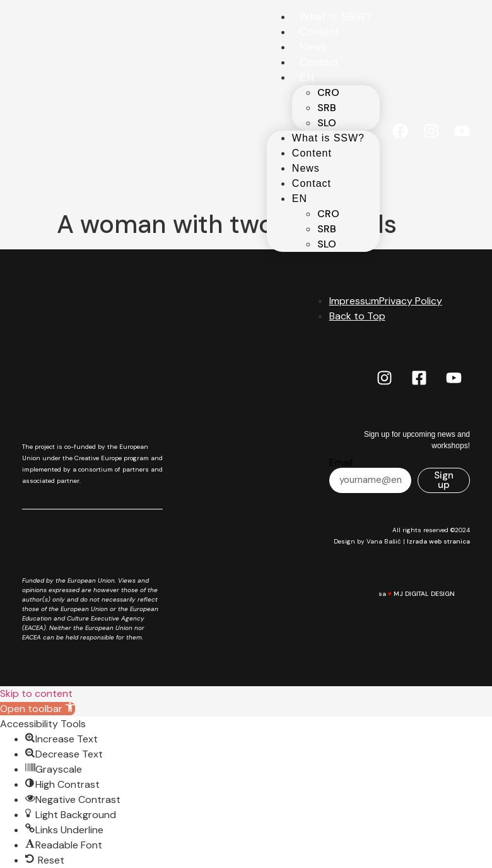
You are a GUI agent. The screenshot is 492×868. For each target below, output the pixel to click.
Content (319, 32)
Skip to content (36, 693)
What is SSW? (336, 17)
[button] (38, 709)
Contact (319, 62)
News (313, 47)
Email (341, 463)
